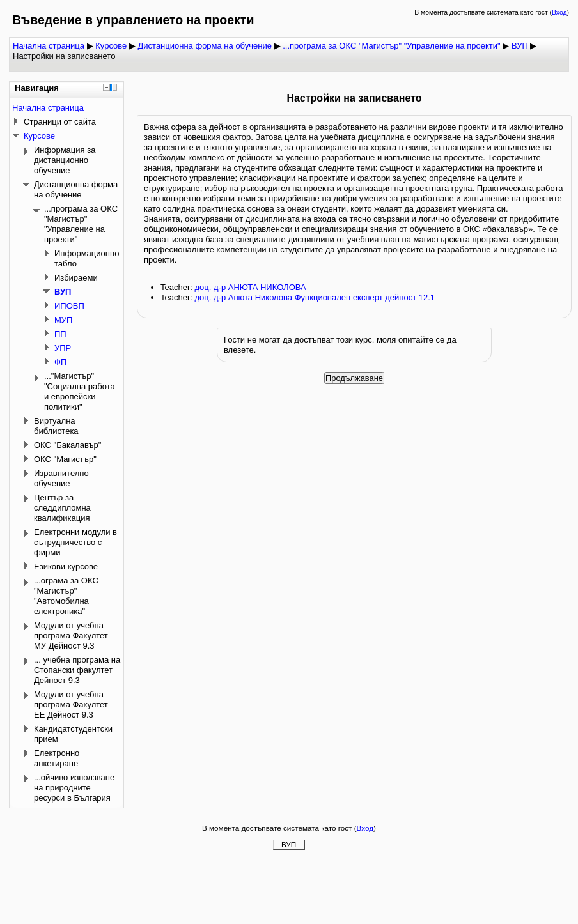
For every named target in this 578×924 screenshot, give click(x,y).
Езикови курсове (66, 566)
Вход (559, 12)
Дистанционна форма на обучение (205, 46)
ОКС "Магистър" (65, 459)
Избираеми (76, 278)
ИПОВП (69, 306)
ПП (60, 334)
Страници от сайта (60, 122)
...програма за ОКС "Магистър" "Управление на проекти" (391, 46)
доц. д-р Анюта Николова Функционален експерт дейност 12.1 (315, 297)
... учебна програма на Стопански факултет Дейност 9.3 (77, 670)
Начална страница (49, 46)
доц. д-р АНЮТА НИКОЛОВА (250, 287)
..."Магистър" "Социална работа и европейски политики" (80, 391)
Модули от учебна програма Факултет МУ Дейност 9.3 (71, 635)
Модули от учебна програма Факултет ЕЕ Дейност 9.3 (71, 705)
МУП (63, 320)
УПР (63, 348)
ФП (60, 362)
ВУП (520, 46)
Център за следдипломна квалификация (62, 508)
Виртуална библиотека (56, 426)
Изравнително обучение (61, 478)
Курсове (111, 46)
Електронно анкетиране (57, 758)
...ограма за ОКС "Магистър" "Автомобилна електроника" (66, 596)
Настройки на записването (64, 56)
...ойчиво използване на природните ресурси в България (74, 788)
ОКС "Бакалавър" (67, 445)
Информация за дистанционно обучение (65, 160)
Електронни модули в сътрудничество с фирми (75, 542)
